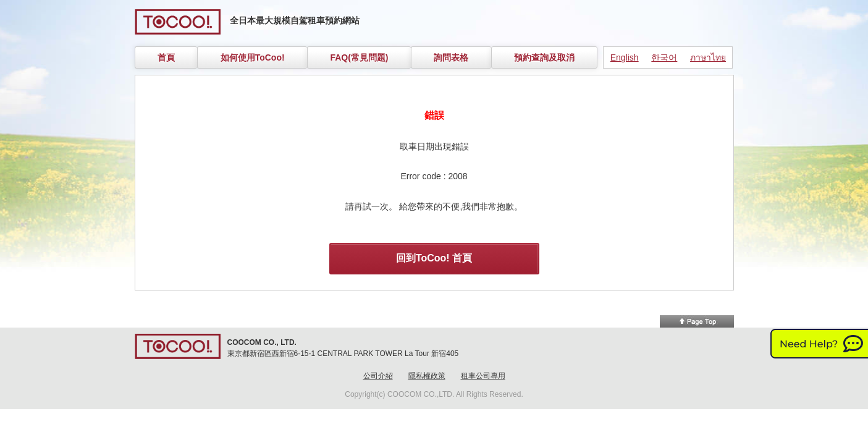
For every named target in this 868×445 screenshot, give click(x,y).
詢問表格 (451, 57)
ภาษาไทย (708, 57)
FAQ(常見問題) (359, 57)
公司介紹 (378, 376)
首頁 (166, 57)
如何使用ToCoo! (253, 57)
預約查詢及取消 (544, 57)
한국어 (664, 57)
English (625, 57)
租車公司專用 (483, 376)
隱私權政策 (427, 376)
